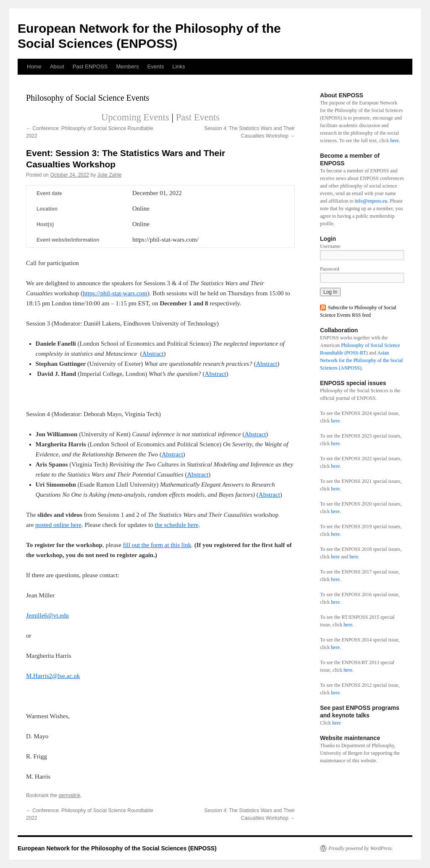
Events (156, 66)
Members (127, 66)
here (395, 141)
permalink (69, 795)
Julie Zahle (110, 175)
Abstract (153, 354)
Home (34, 66)
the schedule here (177, 525)
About (57, 66)
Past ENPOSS (90, 66)
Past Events (198, 117)
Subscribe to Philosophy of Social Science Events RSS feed (358, 311)
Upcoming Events (135, 117)
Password (330, 269)
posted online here (58, 525)
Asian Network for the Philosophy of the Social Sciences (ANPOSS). (361, 360)
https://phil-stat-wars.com (115, 293)
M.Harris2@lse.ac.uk (53, 676)
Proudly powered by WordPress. (361, 848)
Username (330, 246)
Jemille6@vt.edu (47, 615)
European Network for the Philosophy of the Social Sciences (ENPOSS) (117, 848)
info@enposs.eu (371, 201)
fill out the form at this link (157, 545)
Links (178, 66)
